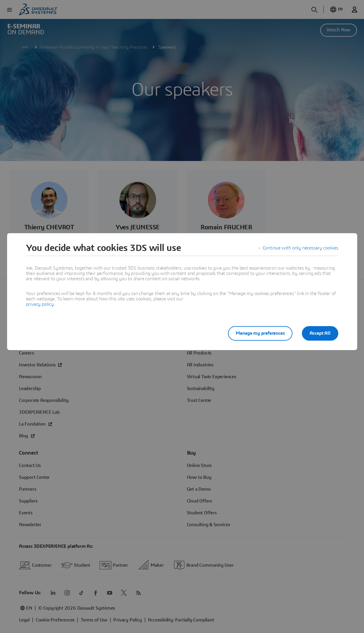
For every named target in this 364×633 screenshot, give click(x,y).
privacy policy (40, 304)
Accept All (320, 333)
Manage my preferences (260, 333)
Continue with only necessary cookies (300, 248)
